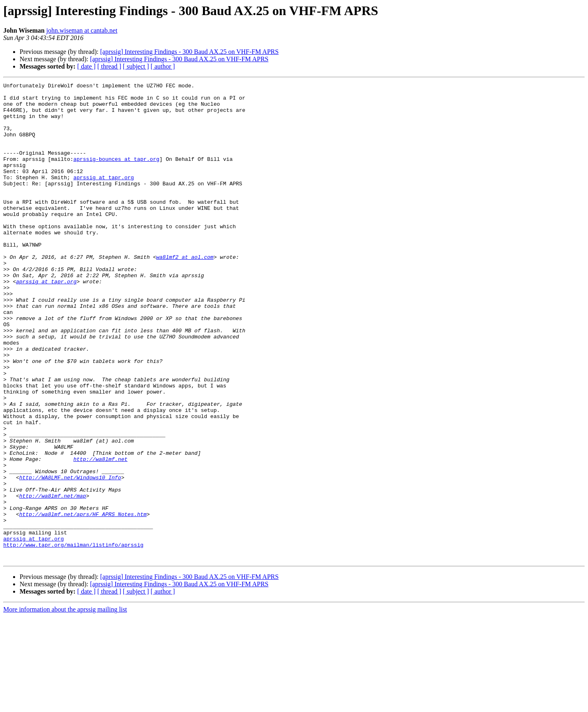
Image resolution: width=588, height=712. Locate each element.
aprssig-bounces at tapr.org (117, 175)
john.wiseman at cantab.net (82, 30)
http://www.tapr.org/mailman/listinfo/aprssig (73, 638)
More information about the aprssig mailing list (65, 705)
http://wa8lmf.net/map (53, 579)
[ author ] (163, 66)
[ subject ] (136, 66)
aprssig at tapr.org (104, 197)
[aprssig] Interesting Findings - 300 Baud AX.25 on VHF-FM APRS (189, 52)
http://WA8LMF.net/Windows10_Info (70, 557)
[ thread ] (109, 66)
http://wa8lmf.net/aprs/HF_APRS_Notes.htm (83, 601)
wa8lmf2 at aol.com (185, 292)
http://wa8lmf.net (101, 535)
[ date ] (86, 66)
